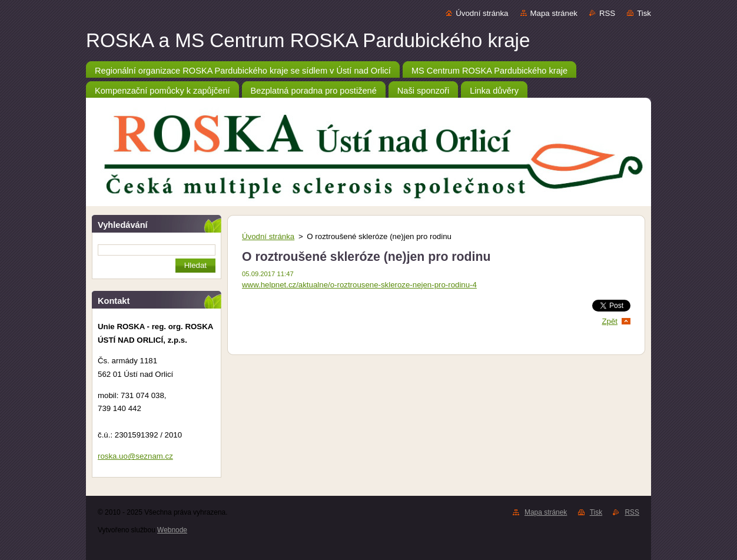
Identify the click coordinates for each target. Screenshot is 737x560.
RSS (607, 13)
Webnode (172, 530)
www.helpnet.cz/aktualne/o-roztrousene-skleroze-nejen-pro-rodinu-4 (359, 285)
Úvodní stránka (482, 13)
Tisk (644, 13)
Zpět (610, 321)
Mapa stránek (554, 13)
